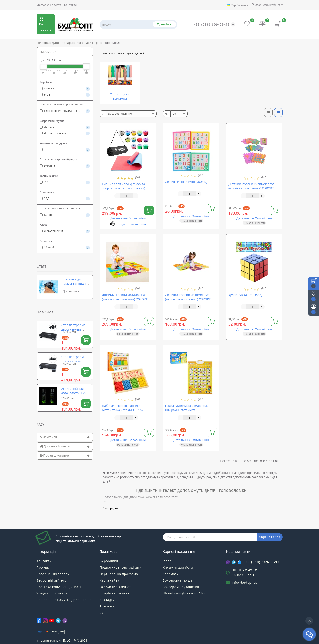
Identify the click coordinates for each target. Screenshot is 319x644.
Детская (65, 127)
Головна (43, 43)
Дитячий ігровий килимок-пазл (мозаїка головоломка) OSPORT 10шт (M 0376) (125, 299)
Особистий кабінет (267, 5)
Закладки (107, 600)
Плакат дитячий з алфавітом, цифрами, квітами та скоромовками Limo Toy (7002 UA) (190, 410)
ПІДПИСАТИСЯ (270, 537)
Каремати (171, 574)
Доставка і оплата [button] (65, 446)
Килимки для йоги (178, 567)
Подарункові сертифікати (121, 567)
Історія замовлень (115, 593)
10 (65, 150)
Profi (65, 95)
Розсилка (107, 606)
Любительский (65, 231)
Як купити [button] (65, 437)
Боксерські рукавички (181, 587)
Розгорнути (110, 508)
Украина (65, 166)
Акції (104, 613)
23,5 (65, 198)
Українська (237, 5)
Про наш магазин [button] (65, 455)
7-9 (65, 182)
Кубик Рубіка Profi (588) (245, 295)
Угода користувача (52, 593)
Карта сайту (109, 580)
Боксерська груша (178, 580)
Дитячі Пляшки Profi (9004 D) (186, 182)
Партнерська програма (119, 574)
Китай (65, 215)
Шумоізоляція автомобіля (184, 593)
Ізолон (168, 561)
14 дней (65, 248)
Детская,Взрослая (65, 133)
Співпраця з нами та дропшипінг (64, 600)
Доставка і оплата (49, 5)
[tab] (65, 437)
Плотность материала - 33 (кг (65, 111)
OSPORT (65, 89)
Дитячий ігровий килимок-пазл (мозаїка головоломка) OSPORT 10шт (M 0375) (251, 188)
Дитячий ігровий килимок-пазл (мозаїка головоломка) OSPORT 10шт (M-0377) (188, 299)
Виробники (109, 561)
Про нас (43, 567)
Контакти (70, 5)
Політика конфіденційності (59, 587)
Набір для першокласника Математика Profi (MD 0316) (122, 408)
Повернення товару (53, 574)
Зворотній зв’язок (51, 580)
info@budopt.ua (245, 582)
